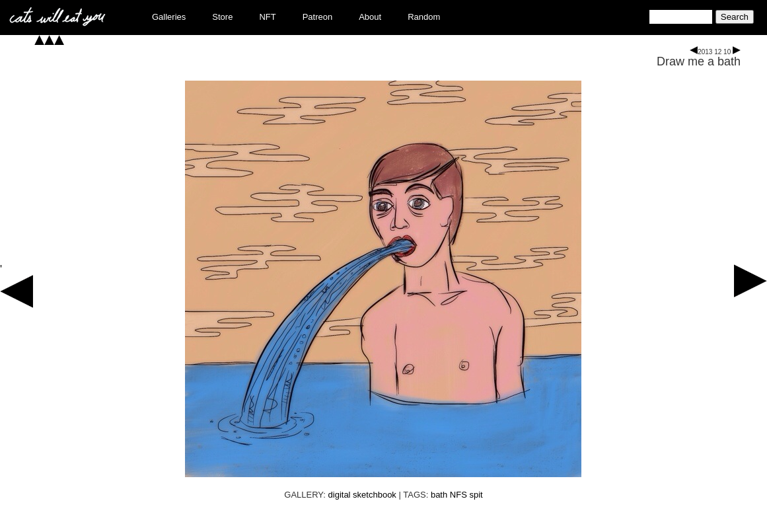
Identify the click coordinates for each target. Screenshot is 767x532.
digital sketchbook (362, 495)
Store (222, 17)
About (370, 17)
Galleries (169, 17)
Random (424, 17)
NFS (458, 495)
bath (439, 495)
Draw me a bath (699, 61)
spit (476, 495)
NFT (267, 17)
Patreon (318, 17)
